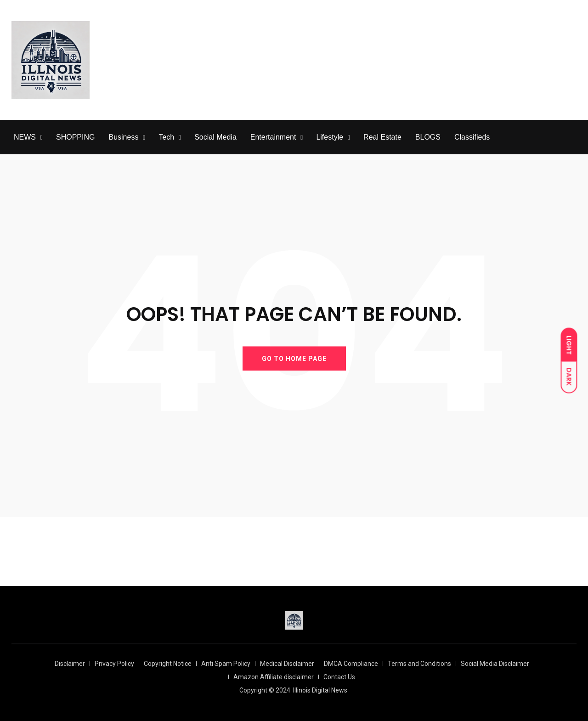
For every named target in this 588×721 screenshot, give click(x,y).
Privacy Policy (114, 664)
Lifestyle (330, 137)
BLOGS (428, 137)
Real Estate (382, 137)
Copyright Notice (168, 664)
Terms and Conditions (419, 664)
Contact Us (339, 677)
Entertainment (273, 137)
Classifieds (472, 137)
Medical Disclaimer (287, 664)
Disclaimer (70, 664)
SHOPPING (75, 137)
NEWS (25, 137)
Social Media (215, 137)
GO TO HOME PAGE (294, 358)
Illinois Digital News (320, 690)
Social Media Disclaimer (495, 664)
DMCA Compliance (351, 664)
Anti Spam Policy (226, 664)
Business (123, 137)
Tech (166, 137)
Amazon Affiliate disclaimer (274, 677)
